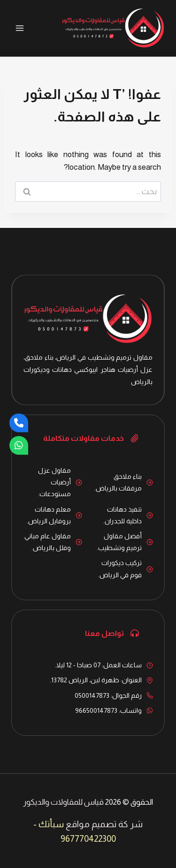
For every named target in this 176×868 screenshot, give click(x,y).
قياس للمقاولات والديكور (63, 802)
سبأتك (51, 824)
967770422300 (88, 839)
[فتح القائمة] (20, 28)
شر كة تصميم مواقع (104, 824)
